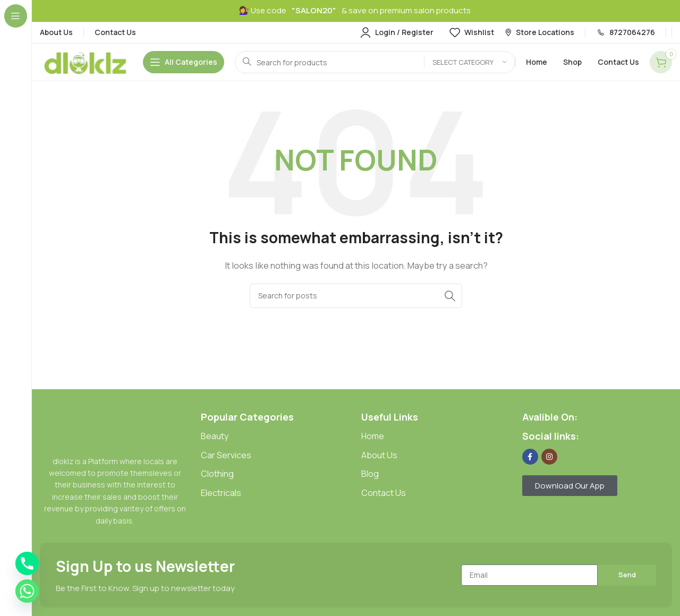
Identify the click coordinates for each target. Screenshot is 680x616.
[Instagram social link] (549, 457)
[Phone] (27, 563)
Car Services (226, 455)
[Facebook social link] (530, 457)
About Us (379, 455)
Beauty (215, 436)
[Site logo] (86, 61)
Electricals (221, 493)
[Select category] (470, 62)
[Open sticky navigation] (184, 62)
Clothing (217, 474)
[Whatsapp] (27, 591)
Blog (370, 474)
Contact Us (384, 493)
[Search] (375, 62)
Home (373, 436)
